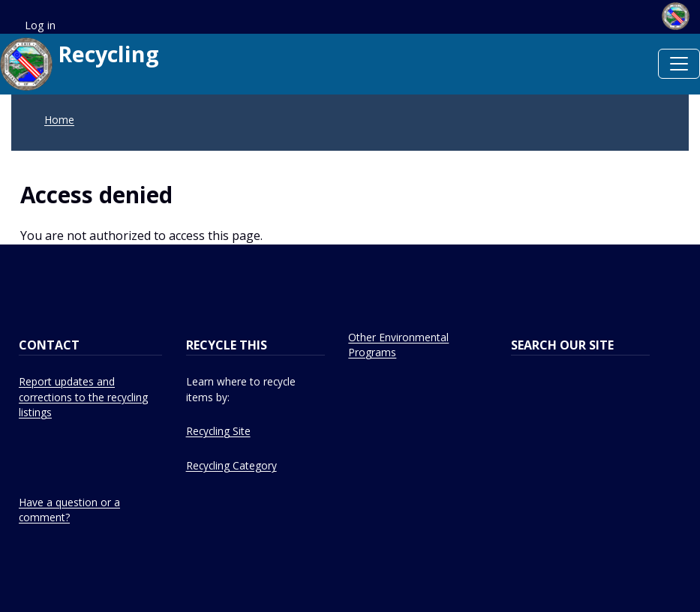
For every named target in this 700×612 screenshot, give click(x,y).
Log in (40, 25)
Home (59, 120)
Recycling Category (231, 465)
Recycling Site (218, 431)
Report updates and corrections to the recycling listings (83, 397)
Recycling (80, 64)
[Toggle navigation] (679, 64)
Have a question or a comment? (69, 510)
